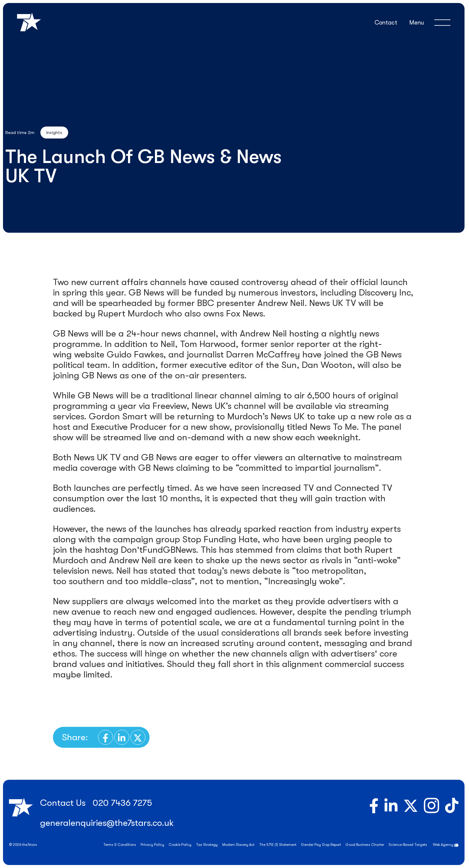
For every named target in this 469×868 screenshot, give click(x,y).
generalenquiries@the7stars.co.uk (107, 823)
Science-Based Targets (408, 845)
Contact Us (63, 803)
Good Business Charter (365, 845)
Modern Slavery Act (238, 845)
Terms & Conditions (120, 845)
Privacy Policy (152, 845)
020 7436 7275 (122, 803)
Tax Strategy (207, 845)
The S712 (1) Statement (278, 845)
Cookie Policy (180, 845)
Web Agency (443, 845)
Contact (386, 23)
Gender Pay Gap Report (321, 845)
